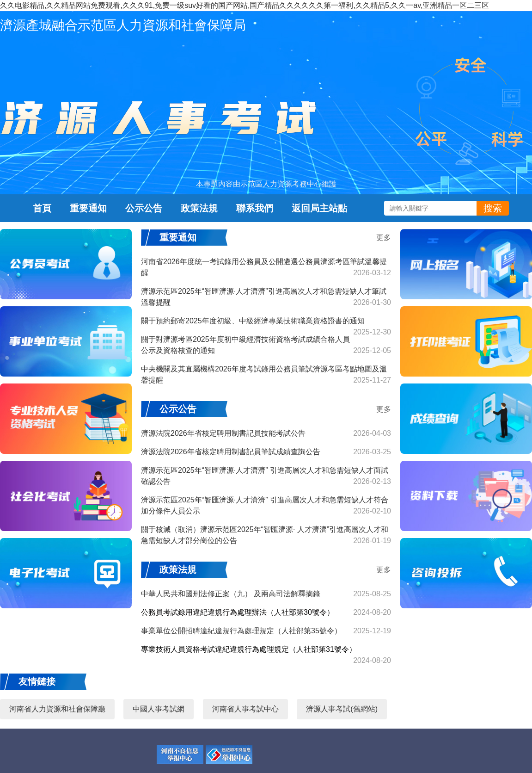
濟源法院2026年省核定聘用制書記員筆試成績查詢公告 (266, 452)
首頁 (42, 208)
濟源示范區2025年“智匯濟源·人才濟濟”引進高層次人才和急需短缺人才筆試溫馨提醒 (266, 298)
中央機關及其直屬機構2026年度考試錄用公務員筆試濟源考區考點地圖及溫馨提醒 (266, 375)
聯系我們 (255, 208)
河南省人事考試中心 (245, 709)
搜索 (493, 208)
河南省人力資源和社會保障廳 (57, 709)
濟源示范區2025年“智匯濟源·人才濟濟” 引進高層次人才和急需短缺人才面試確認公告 (266, 477)
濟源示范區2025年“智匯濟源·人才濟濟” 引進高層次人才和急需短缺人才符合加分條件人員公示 (266, 506)
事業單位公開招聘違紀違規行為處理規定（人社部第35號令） (266, 631)
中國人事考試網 (159, 709)
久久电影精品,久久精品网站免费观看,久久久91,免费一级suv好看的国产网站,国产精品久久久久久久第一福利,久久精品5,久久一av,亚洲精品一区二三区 (245, 5)
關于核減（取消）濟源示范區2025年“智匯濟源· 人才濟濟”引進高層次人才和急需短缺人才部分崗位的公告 (266, 536)
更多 (384, 238)
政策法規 (199, 208)
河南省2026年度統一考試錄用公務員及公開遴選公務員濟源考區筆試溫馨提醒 (266, 268)
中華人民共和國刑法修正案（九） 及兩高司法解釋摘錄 (266, 594)
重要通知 (88, 208)
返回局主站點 (319, 208)
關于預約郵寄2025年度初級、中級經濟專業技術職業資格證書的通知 (266, 324)
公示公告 (144, 208)
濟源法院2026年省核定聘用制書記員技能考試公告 (266, 433)
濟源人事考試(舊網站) (342, 709)
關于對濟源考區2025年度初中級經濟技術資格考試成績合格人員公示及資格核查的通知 (266, 346)
